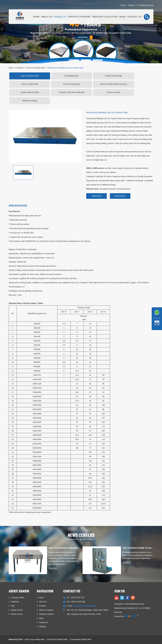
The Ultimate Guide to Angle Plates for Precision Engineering (138, 548)
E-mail (123, 5)
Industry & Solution (105, 17)
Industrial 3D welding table (57, 639)
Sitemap (131, 5)
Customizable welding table (80, 639)
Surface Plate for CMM (30, 92)
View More (53, 568)
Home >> (13, 68)
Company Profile (17, 598)
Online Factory (17, 614)
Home (36, 17)
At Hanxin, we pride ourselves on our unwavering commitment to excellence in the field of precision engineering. (137, 555)
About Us (47, 17)
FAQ (13, 606)
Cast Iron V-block (113, 92)
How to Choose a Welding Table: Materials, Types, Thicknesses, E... (64, 548)
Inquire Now (96, 196)
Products (60, 17)
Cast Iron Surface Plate (36, 68)
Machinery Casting (30, 101)
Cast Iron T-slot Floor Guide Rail (72, 92)
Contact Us (134, 17)
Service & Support (79, 17)
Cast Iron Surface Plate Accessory (113, 84)
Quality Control (17, 610)
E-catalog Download (145, 5)
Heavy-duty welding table (35, 639)
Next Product (120, 196)
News (122, 17)
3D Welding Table (72, 76)
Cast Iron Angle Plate (30, 84)
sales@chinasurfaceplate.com (84, 606)
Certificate (15, 602)
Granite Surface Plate (113, 76)
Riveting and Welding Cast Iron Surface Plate (66, 68)
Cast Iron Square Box (72, 84)
